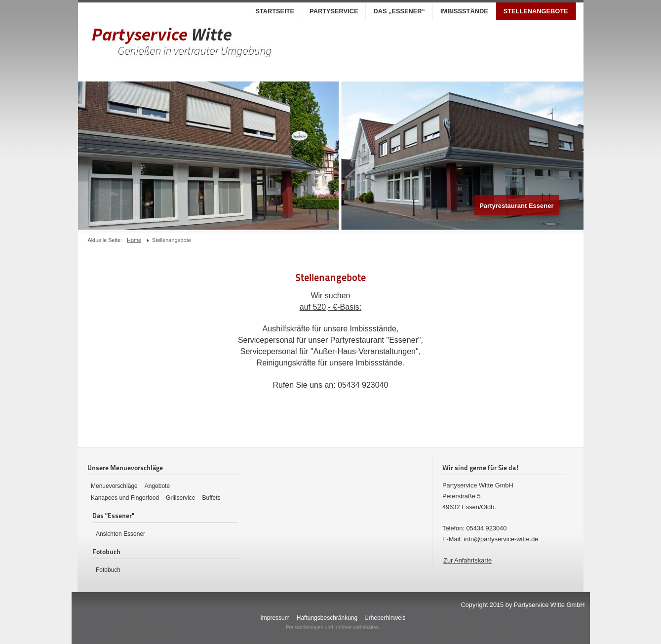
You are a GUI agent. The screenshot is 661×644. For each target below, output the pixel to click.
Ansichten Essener (120, 534)
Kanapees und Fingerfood (125, 498)
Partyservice (334, 11)
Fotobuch (108, 570)
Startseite (275, 11)
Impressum (275, 618)
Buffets (211, 498)
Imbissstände (464, 11)
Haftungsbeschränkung (327, 618)
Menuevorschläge (114, 486)
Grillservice (180, 498)
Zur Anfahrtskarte (467, 560)
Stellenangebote (536, 11)
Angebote (157, 486)
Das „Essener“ (399, 11)
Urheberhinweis (385, 618)
